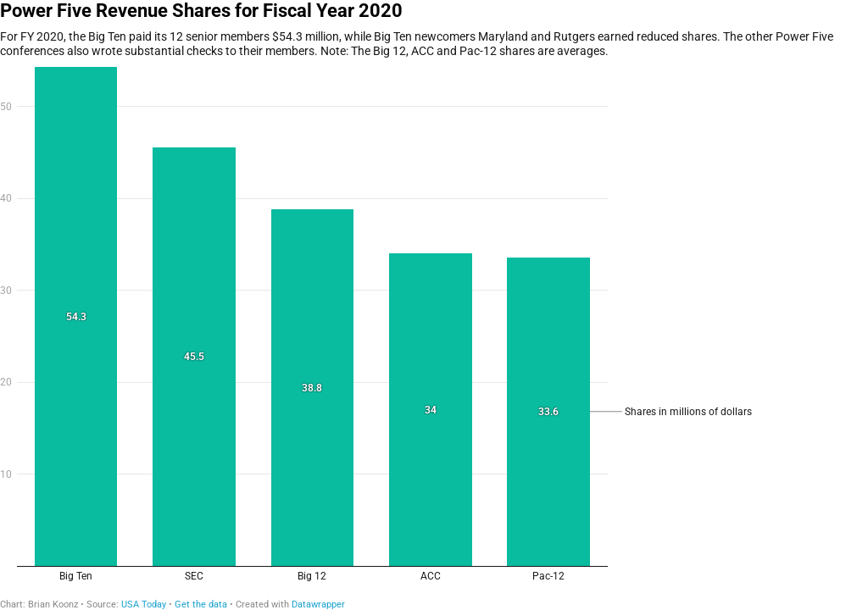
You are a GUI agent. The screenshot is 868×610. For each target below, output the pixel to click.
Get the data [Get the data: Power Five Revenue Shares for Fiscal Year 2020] (201, 604)
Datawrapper (318, 604)
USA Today (144, 604)
